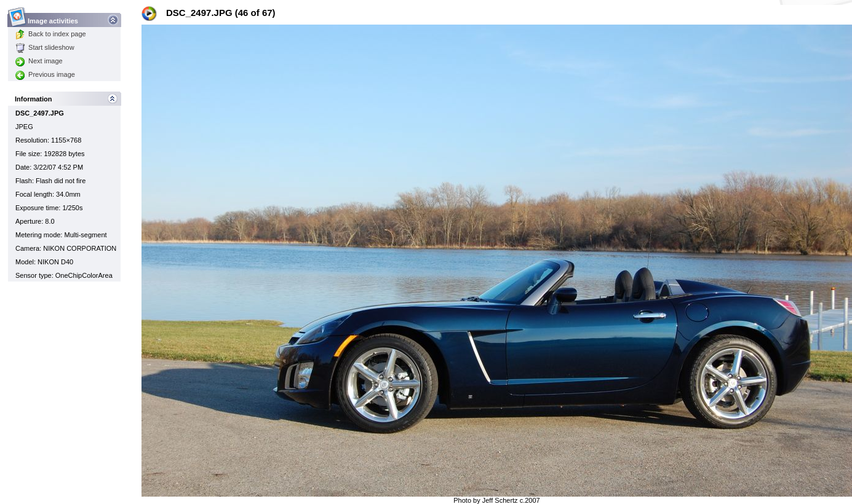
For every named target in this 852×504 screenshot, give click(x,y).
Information (34, 99)
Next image (39, 61)
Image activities (53, 18)
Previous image (45, 74)
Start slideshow (45, 47)
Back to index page (51, 34)
